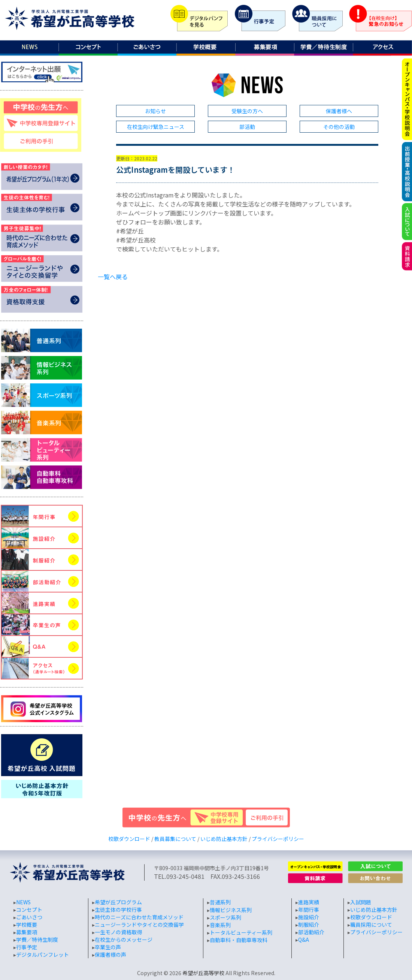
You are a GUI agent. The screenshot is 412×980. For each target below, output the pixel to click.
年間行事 (309, 910)
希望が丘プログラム (118, 902)
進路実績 (309, 902)
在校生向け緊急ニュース (156, 127)
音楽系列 (220, 925)
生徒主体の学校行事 (118, 910)
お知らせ (155, 111)
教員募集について (175, 839)
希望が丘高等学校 (203, 973)
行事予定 (27, 947)
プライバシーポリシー (278, 839)
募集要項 (27, 932)
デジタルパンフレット (43, 955)
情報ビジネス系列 (231, 910)
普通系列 (220, 902)
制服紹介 (309, 925)
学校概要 (27, 925)
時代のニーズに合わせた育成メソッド (139, 917)
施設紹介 (309, 917)
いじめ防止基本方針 (224, 839)
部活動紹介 (311, 932)
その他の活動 (339, 127)
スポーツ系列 (225, 917)
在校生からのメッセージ (124, 940)
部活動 (247, 127)
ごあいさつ (29, 917)
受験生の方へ (247, 111)
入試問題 (361, 902)
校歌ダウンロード (129, 839)
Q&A (304, 940)
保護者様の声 (110, 955)
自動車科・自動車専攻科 (239, 940)
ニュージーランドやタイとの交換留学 (139, 925)
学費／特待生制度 (37, 940)
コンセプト (29, 910)
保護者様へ (339, 111)
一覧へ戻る (113, 277)
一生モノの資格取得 (118, 932)
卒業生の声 (108, 947)
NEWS (23, 902)
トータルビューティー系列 (241, 932)
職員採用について (371, 925)
